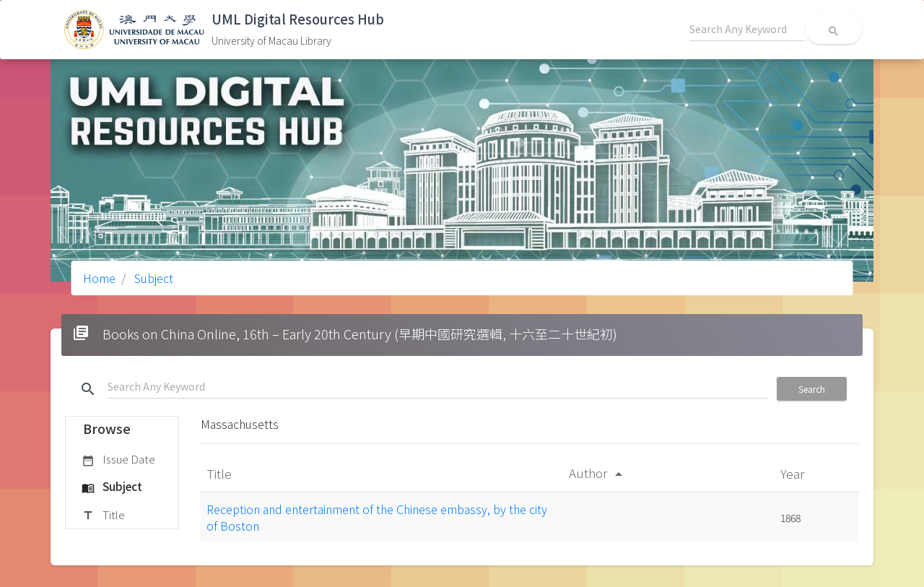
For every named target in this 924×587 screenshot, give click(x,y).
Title (103, 516)
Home (99, 278)
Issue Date (118, 460)
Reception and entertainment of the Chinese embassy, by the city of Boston (377, 517)
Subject (152, 278)
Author (598, 473)
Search (812, 389)
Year (794, 473)
